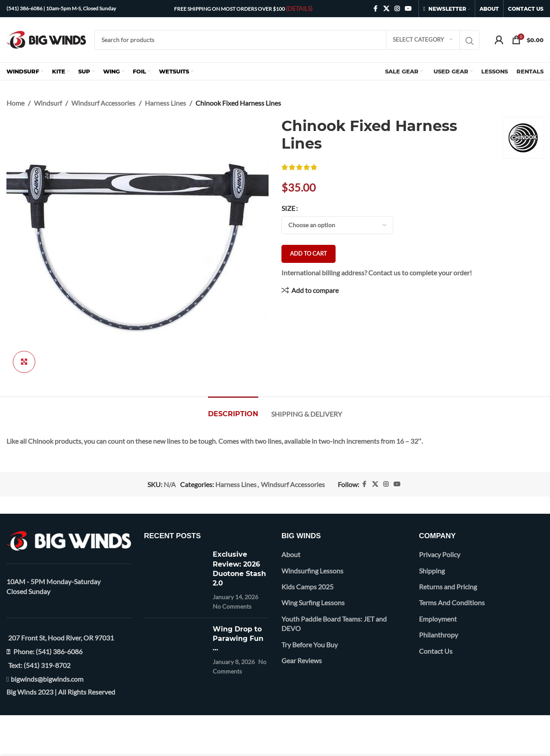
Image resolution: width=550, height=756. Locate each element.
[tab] (233, 410)
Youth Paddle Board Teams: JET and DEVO (334, 623)
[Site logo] (46, 39)
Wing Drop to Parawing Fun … (238, 639)
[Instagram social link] (397, 9)
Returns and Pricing (448, 587)
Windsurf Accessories (103, 103)
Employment (438, 619)
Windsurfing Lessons (312, 571)
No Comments (232, 606)
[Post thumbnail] (175, 580)
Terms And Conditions (452, 602)
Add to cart (309, 253)
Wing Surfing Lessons (313, 602)
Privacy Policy (440, 554)
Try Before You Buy (310, 645)
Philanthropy (438, 635)
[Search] (287, 40)
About (291, 554)
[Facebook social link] (376, 9)
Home (15, 103)
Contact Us (436, 651)
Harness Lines (165, 103)
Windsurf (48, 103)
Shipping (432, 571)
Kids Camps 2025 (307, 587)
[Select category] (423, 40)
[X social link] (386, 9)
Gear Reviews (302, 660)
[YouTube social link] (408, 9)
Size (288, 208)
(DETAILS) (299, 8)
